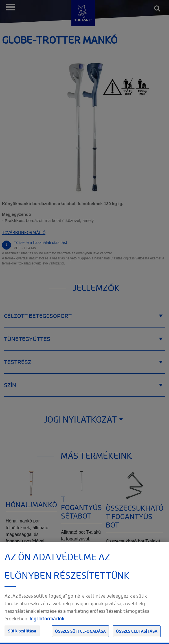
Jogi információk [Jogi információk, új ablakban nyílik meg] (47, 630)
